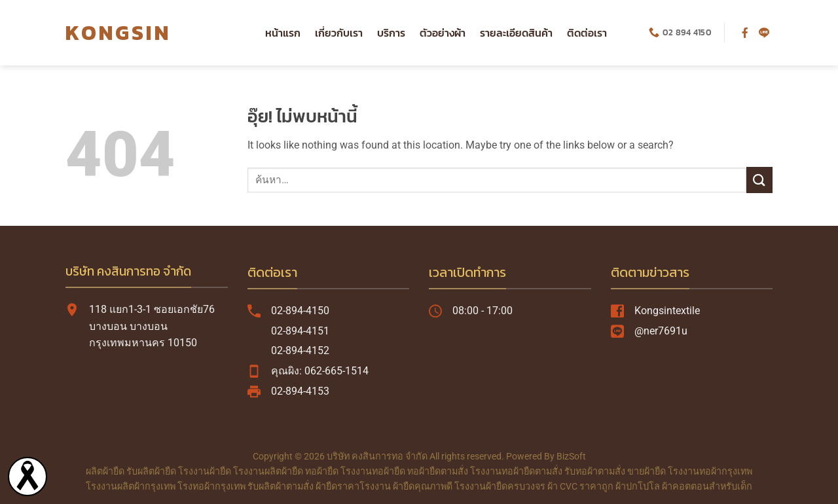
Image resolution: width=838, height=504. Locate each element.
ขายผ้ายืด (647, 472)
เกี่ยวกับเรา (339, 33)
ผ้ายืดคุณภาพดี (423, 487)
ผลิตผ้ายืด (105, 472)
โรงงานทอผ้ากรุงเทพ (710, 472)
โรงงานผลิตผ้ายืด (268, 472)
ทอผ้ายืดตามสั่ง (438, 472)
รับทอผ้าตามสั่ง (595, 472)
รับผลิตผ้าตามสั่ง (281, 487)
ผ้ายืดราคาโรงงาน (353, 487)
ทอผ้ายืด (322, 472)
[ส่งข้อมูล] (759, 180)
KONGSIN (118, 33)
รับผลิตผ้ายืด (151, 472)
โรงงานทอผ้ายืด (373, 472)
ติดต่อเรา (587, 33)
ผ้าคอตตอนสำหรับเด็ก (707, 487)
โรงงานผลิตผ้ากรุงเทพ (131, 487)
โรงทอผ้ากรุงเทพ (211, 487)
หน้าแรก (283, 33)
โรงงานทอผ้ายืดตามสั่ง (516, 472)
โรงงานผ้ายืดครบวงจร (500, 487)
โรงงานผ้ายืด (205, 472)
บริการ (391, 33)
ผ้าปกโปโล (638, 487)
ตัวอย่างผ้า (443, 33)
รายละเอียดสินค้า (516, 33)
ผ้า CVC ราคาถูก (580, 487)
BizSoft (571, 457)
